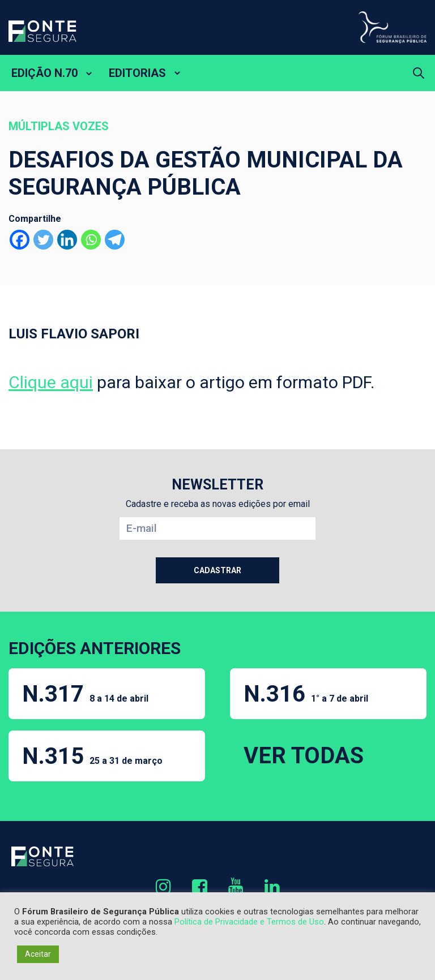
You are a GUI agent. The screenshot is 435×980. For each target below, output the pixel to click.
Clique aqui (51, 382)
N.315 (92, 756)
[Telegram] (115, 240)
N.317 (85, 694)
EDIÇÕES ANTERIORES (95, 648)
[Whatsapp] (91, 240)
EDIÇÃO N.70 (44, 73)
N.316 (306, 694)
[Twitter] (43, 240)
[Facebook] (20, 240)
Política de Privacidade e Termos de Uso (249, 922)
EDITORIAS (137, 73)
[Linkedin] (67, 240)
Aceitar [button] (38, 954)
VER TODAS (304, 756)
